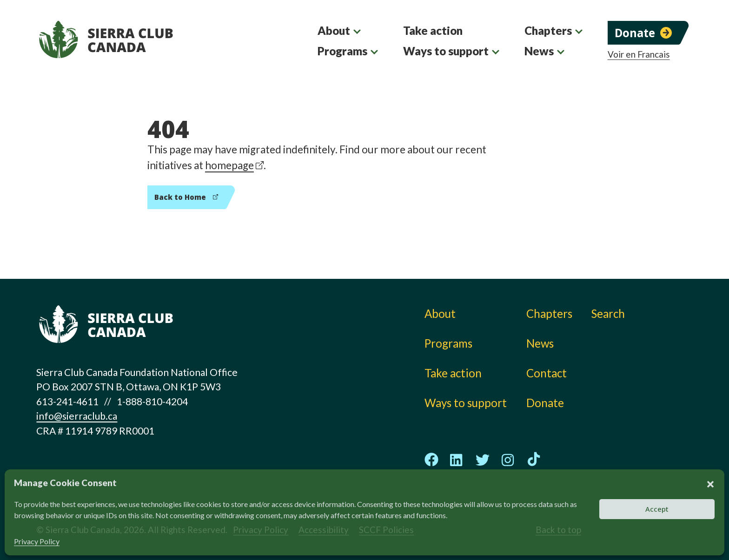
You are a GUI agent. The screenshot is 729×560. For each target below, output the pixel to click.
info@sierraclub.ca (77, 416)
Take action (433, 30)
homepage (229, 165)
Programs (342, 51)
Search (608, 313)
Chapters (548, 30)
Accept (657, 509)
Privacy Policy (37, 541)
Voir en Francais (639, 54)
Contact (547, 373)
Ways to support (446, 51)
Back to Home (180, 197)
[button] (710, 483)
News (539, 51)
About (334, 30)
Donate (635, 33)
